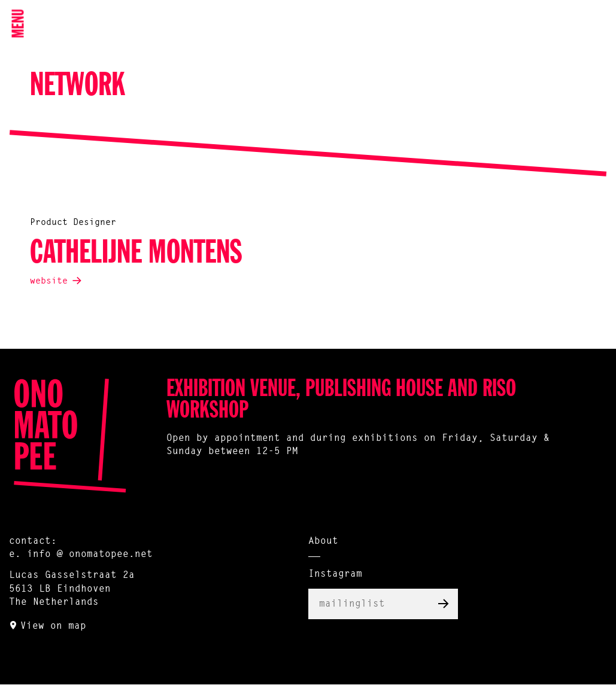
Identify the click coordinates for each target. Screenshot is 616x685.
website (49, 281)
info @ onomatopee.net (90, 555)
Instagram (335, 574)
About (323, 541)
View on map (53, 626)
